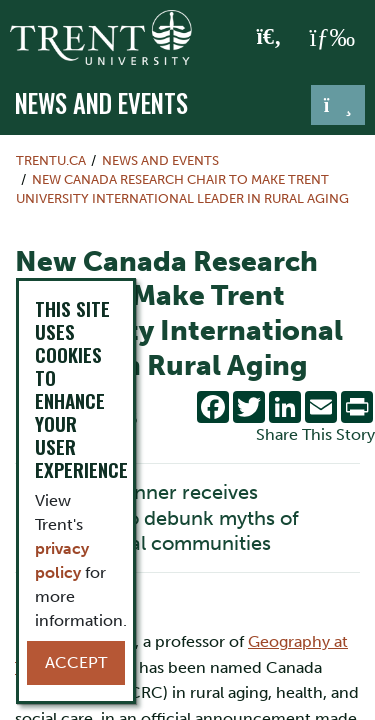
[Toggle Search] (269, 38)
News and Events (101, 103)
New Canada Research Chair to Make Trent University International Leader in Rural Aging (182, 189)
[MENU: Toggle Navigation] (332, 38)
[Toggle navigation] (338, 105)
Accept (76, 662)
